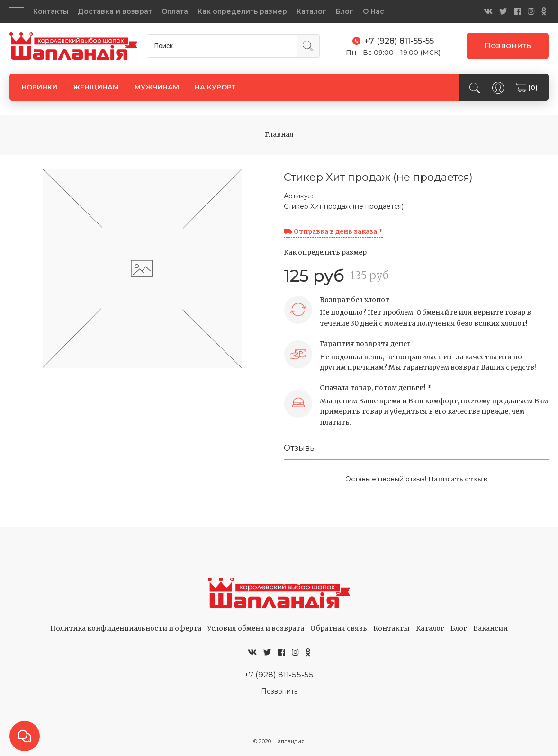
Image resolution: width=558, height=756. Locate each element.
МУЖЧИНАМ (157, 87)
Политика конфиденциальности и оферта (126, 628)
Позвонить (508, 45)
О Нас (373, 11)
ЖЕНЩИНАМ (96, 87)
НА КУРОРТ (215, 87)
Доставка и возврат (115, 11)
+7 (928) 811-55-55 (279, 675)
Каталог (311, 11)
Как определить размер (242, 11)
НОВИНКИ (39, 87)
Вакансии (490, 628)
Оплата (175, 11)
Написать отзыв (458, 479)
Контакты (51, 11)
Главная (279, 134)
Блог (345, 11)
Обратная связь (339, 628)
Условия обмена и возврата (256, 628)
